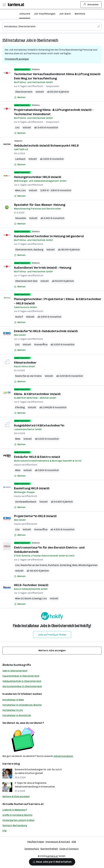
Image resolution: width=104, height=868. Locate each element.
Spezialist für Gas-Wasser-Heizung (40, 205)
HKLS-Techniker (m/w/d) (31, 585)
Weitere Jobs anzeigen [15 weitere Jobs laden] (52, 650)
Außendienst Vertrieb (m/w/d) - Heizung (43, 268)
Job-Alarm (65, 14)
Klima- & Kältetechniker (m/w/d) (37, 394)
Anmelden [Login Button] (91, 5)
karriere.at (36, 804)
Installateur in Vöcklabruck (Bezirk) (22, 705)
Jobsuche (25, 14)
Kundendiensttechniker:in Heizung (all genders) (49, 236)
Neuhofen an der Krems (28, 376)
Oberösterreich (47, 40)
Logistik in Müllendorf (15, 810)
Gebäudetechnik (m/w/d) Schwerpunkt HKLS (46, 146)
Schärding (66, 565)
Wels (18, 439)
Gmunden (21, 218)
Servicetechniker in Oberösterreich (22, 686)
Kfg (5, 831)
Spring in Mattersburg (15, 825)
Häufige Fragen (36, 842)
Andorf (19, 317)
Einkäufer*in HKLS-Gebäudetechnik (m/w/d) (46, 331)
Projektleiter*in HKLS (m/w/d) (35, 516)
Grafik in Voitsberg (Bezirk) (17, 815)
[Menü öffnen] (4, 5)
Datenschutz (32, 849)
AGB (74, 842)
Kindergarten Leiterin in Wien (18, 820)
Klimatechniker (25, 363)
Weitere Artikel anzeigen (16, 796)
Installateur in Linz (13, 710)
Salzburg (38, 250)
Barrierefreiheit (49, 849)
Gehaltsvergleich (63, 756)
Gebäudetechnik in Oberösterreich (22, 681)
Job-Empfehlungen (45, 14)
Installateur (17, 40)
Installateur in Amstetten (17, 715)
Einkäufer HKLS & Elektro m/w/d (37, 457)
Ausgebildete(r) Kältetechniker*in (39, 425)
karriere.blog (11, 764)
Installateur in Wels (13, 700)
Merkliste (80, 14)
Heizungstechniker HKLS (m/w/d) (38, 177)
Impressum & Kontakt (58, 842)
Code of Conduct (69, 849)
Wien (18, 190)
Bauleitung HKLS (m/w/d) (32, 488)
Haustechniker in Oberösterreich (21, 676)
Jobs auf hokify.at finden (52, 635)
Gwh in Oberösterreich (15, 671)
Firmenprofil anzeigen (17, 59)
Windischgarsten (88, 565)
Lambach (20, 159)
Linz (17, 128)
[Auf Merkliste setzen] (20, 97)
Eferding (20, 407)
